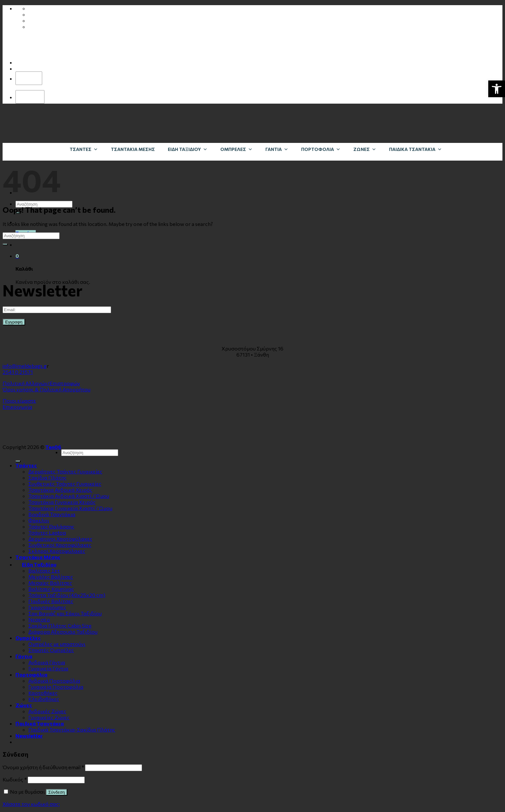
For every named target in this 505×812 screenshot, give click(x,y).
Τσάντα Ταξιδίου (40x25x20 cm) (67, 595)
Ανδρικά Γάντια (47, 662)
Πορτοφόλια (321, 149)
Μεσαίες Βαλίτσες (50, 583)
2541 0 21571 (18, 372)
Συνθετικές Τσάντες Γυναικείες (65, 484)
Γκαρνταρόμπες (47, 607)
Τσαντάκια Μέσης (133, 149)
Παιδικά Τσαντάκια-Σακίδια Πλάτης (72, 729)
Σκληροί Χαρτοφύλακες (57, 551)
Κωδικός (15, 779)
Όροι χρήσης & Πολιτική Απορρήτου (47, 389)
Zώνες (365, 149)
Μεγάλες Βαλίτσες (51, 577)
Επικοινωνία (17, 407)
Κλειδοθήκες (44, 699)
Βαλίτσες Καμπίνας (51, 589)
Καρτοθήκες (43, 693)
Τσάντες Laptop (47, 532)
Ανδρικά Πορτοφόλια (54, 681)
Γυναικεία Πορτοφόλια (56, 687)
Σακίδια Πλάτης (48, 477)
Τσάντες (84, 149)
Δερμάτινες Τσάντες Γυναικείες (65, 471)
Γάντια (277, 149)
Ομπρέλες (236, 149)
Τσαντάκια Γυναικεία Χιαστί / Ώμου (70, 508)
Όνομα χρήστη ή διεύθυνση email (43, 767)
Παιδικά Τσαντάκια (415, 149)
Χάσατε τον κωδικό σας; (31, 804)
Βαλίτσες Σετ (44, 570)
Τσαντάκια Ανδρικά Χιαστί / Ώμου (69, 496)
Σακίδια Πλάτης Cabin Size (60, 625)
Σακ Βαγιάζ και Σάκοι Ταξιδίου (65, 613)
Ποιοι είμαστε (19, 401)
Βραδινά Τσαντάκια (52, 514)
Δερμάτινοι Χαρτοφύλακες (60, 539)
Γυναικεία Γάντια (48, 668)
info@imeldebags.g (25, 366)
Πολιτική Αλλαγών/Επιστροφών (41, 383)
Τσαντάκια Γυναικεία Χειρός (62, 502)
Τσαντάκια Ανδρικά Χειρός (60, 490)
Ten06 (53, 447)
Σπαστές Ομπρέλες (51, 650)
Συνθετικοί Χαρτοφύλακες (60, 545)
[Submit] (5, 244)
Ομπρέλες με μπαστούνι (57, 644)
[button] (497, 89)
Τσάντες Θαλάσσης (51, 526)
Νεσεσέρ (39, 619)
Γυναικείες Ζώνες (49, 717)
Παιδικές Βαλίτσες (51, 601)
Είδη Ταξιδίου (188, 149)
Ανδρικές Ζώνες (47, 711)
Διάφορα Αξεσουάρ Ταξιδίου (63, 632)
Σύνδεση (57, 792)
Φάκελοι (39, 520)
